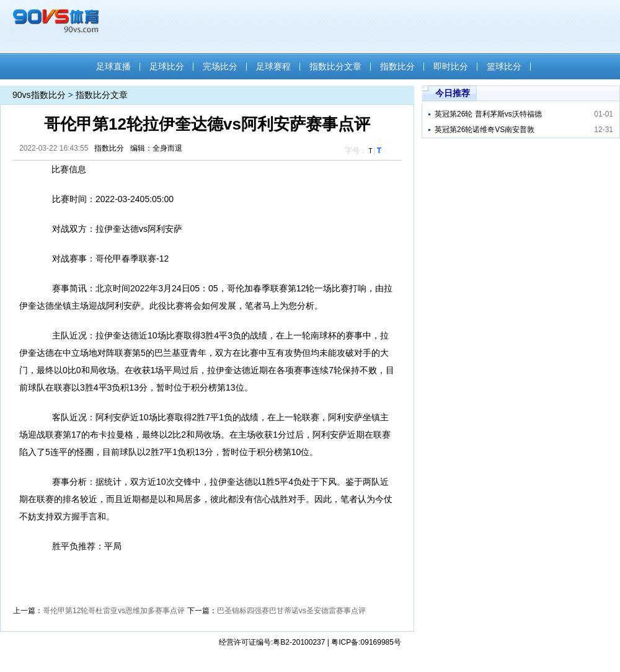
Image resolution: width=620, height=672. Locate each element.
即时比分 (451, 66)
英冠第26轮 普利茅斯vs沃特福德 (488, 114)
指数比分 (397, 66)
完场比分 (220, 66)
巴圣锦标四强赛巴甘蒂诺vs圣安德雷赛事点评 (291, 611)
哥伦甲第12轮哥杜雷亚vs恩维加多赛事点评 (114, 611)
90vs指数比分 (39, 95)
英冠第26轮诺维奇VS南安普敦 (485, 130)
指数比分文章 (335, 66)
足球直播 (113, 66)
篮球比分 (504, 66)
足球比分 (167, 66)
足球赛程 (273, 66)
